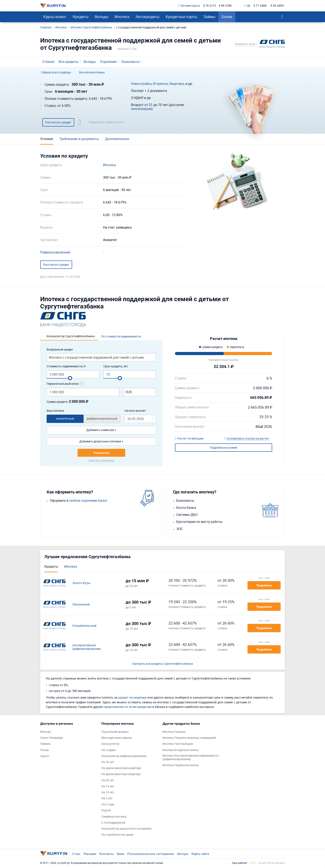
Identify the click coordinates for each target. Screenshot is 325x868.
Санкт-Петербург (52, 738)
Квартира (177, 84)
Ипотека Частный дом (178, 744)
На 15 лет (108, 786)
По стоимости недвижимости (121, 336)
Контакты (107, 854)
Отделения (108, 62)
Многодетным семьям (116, 738)
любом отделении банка (88, 501)
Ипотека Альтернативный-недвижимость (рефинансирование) (191, 757)
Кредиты (81, 17)
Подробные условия (224, 447)
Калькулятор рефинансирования (124, 756)
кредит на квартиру (132, 697)
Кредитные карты (181, 17)
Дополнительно (117, 139)
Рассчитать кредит (58, 122)
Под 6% (106, 810)
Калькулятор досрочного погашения (126, 829)
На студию (109, 750)
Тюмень (45, 744)
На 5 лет (107, 798)
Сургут (45, 756)
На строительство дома (117, 835)
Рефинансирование (55, 252)
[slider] (70, 378)
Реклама (90, 854)
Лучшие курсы (189, 6)
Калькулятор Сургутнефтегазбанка (71, 336)
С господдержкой (113, 823)
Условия (47, 139)
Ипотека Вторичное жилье (181, 750)
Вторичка (160, 84)
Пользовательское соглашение (151, 854)
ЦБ (247, 6)
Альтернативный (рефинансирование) (87, 647)
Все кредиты (69, 62)
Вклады (102, 17)
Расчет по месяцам (189, 439)
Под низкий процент (115, 732)
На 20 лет (108, 780)
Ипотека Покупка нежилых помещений (189, 738)
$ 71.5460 (260, 6)
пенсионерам (141, 109)
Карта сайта (200, 854)
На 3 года (108, 804)
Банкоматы (131, 62)
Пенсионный (81, 604)
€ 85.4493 (277, 6)
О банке (48, 62)
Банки (227, 17)
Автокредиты (147, 17)
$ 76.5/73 (209, 6)
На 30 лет (108, 762)
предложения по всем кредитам (128, 707)
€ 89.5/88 (225, 6)
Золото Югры (81, 583)
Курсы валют (55, 17)
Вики (121, 854)
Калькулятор (110, 744)
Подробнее (264, 585)
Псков (44, 750)
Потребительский (84, 626)
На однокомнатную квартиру (121, 768)
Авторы (183, 854)
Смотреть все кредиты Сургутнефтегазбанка (162, 664)
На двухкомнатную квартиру (121, 774)
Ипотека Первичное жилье (181, 765)
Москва (45, 732)
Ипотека (122, 17)
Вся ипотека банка (92, 72)
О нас (76, 854)
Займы (209, 17)
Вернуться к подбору (56, 73)
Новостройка (141, 84)
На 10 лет (108, 792)
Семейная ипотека (114, 817)
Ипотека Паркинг (174, 732)
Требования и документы (79, 139)
